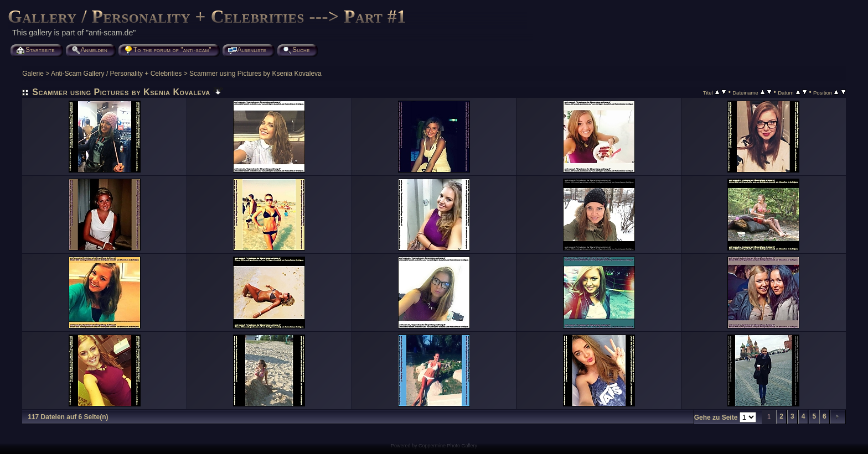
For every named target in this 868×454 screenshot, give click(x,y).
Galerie (33, 74)
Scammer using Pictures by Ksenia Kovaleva (255, 74)
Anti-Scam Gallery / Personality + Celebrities (116, 74)
